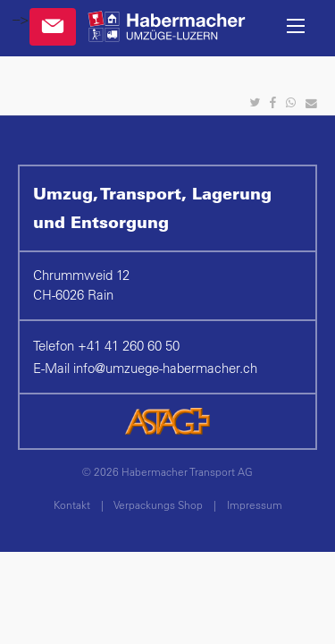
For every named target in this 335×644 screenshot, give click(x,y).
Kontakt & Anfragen (53, 27)
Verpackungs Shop (158, 504)
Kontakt (72, 504)
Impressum (255, 504)
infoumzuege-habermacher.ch (165, 368)
